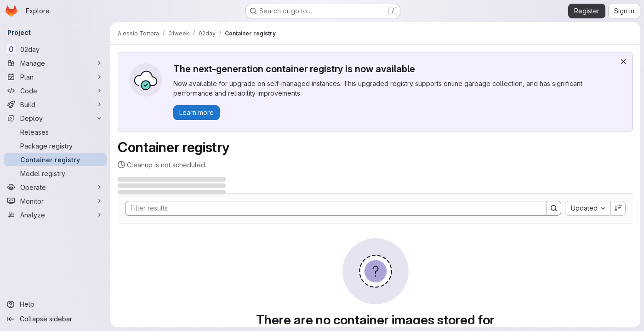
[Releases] (55, 132)
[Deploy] (55, 118)
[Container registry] (55, 160)
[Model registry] (55, 173)
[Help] (55, 304)
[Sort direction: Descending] (618, 208)
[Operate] (55, 187)
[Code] (55, 91)
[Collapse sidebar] (55, 319)
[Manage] (55, 63)
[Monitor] (55, 201)
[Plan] (55, 77)
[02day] (55, 49)
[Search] (331, 208)
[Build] (55, 104)
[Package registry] (55, 146)
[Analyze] (55, 215)
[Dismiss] (623, 62)
